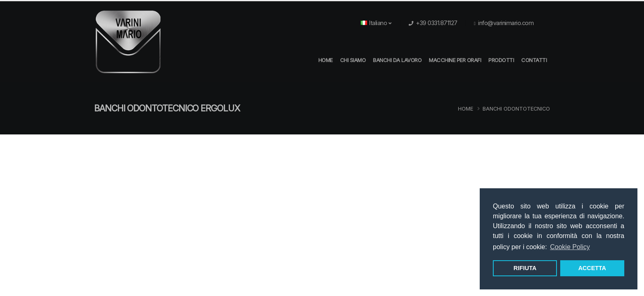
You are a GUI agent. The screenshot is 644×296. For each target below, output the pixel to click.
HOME (325, 60)
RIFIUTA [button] (525, 268)
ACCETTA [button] (592, 268)
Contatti (534, 60)
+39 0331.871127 (437, 23)
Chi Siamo (353, 60)
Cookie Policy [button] (570, 247)
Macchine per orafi (455, 60)
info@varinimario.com (506, 23)
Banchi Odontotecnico (516, 109)
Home (466, 109)
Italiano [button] (376, 23)
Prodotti (501, 60)
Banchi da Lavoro (397, 60)
